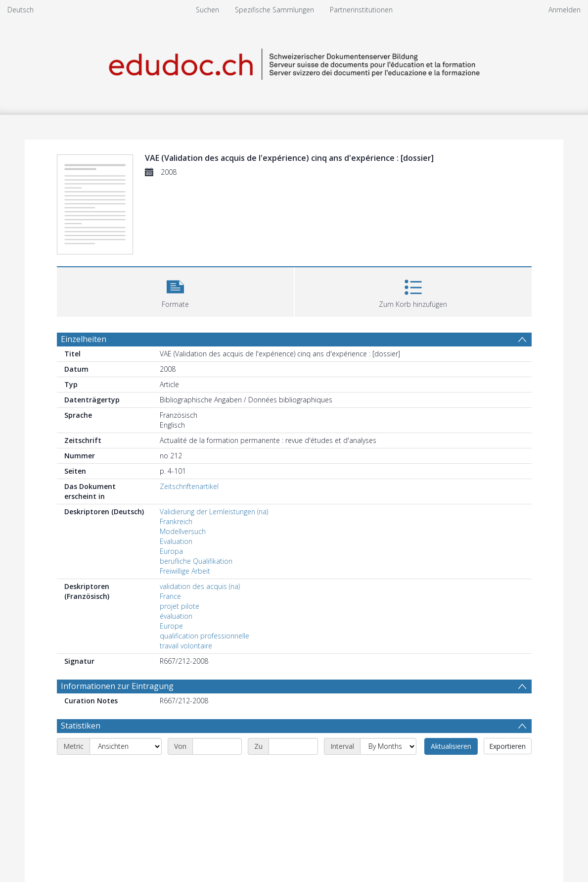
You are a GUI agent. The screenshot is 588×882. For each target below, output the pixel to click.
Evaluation (176, 541)
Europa (171, 551)
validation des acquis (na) (200, 586)
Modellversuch (183, 531)
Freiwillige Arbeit (185, 571)
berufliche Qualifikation (196, 561)
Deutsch (21, 10)
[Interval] (388, 746)
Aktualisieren (451, 746)
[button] (175, 291)
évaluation (176, 616)
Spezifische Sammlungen (274, 10)
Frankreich (176, 521)
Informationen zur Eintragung (117, 686)
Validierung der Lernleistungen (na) (214, 512)
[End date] (293, 746)
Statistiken (81, 726)
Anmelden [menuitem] (565, 10)
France (170, 596)
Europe (171, 626)
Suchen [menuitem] (207, 10)
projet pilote (180, 606)
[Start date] (217, 746)
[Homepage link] (294, 63)
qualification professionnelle (204, 636)
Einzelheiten (84, 339)
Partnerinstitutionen (361, 10)
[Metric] (126, 746)
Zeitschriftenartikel (189, 486)
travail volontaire (186, 646)
